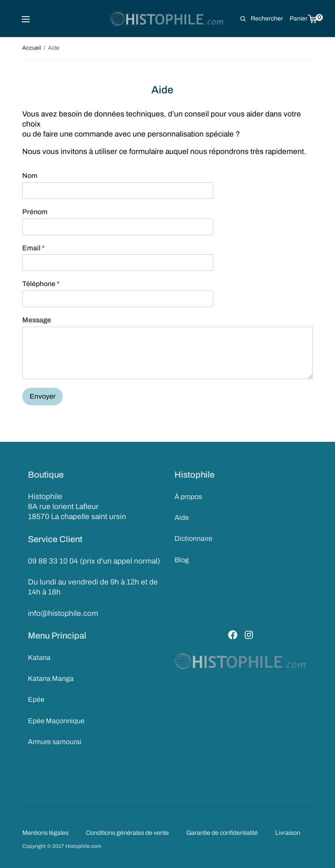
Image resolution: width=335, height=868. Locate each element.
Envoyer (43, 396)
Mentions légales (45, 833)
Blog (182, 560)
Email (34, 248)
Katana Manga (51, 678)
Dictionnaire (193, 538)
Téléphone (41, 284)
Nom (30, 176)
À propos (188, 497)
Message (37, 320)
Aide (182, 518)
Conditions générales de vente (127, 833)
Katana (39, 658)
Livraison (288, 833)
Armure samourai (55, 742)
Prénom (35, 212)
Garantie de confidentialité (222, 833)
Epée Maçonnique (56, 721)
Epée (36, 699)
